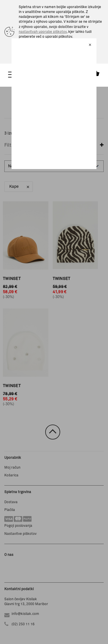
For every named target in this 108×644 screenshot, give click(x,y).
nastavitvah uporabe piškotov (43, 32)
